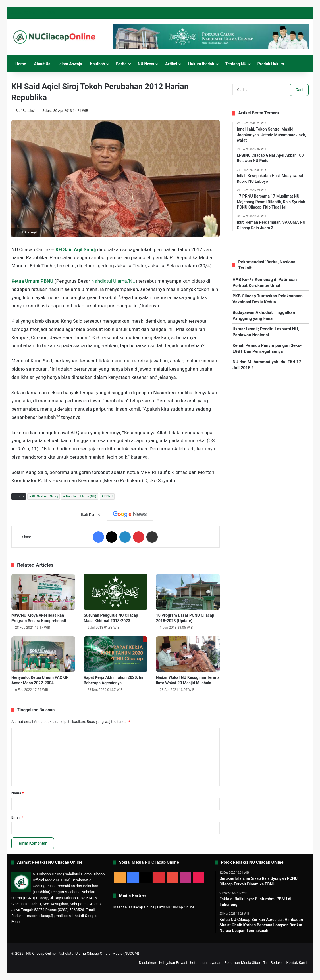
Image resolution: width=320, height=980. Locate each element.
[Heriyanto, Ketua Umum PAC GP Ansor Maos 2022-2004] (43, 654)
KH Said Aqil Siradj (45, 496)
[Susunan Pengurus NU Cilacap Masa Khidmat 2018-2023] (115, 592)
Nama (17, 793)
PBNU (108, 496)
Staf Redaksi (25, 111)
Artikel (171, 64)
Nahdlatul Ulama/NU (113, 281)
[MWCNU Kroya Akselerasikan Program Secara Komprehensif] (43, 592)
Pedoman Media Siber (242, 963)
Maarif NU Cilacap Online (134, 907)
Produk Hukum (271, 64)
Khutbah (98, 64)
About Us (42, 64)
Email (17, 817)
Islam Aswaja (70, 64)
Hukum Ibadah (201, 64)
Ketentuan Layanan (206, 963)
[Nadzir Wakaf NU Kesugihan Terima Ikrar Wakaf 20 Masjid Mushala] (188, 654)
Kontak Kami (297, 963)
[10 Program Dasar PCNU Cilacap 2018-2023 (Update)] (188, 592)
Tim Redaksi (273, 963)
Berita (121, 64)
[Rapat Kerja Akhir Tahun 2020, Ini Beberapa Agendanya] (115, 654)
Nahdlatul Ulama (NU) (81, 496)
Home (21, 64)
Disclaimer (148, 963)
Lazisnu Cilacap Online (176, 907)
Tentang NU (236, 64)
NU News (146, 64)
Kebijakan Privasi (173, 963)
